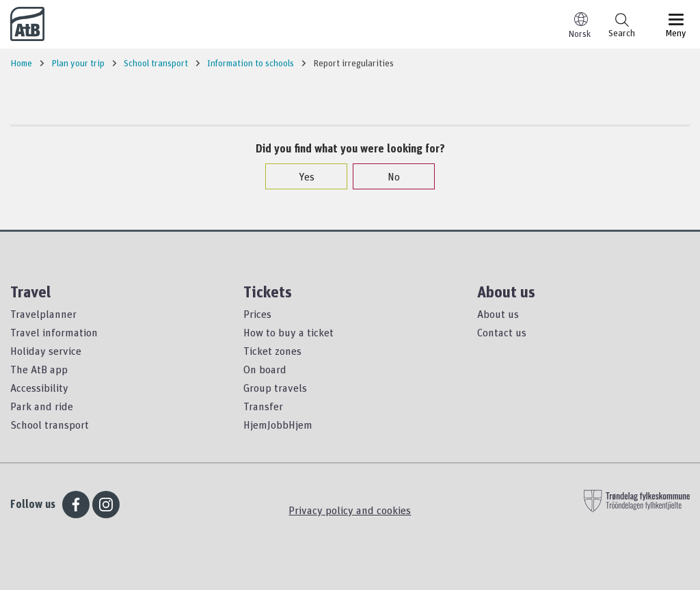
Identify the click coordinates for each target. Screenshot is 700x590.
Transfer (263, 406)
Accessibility (39, 388)
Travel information (54, 332)
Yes (300, 176)
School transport (50, 425)
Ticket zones (272, 351)
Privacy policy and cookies (350, 510)
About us (498, 314)
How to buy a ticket (288, 332)
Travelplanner (43, 314)
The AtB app (39, 369)
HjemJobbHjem (278, 425)
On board (265, 369)
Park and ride (42, 406)
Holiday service (46, 351)
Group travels (275, 388)
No (387, 176)
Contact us (502, 332)
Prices (257, 314)
